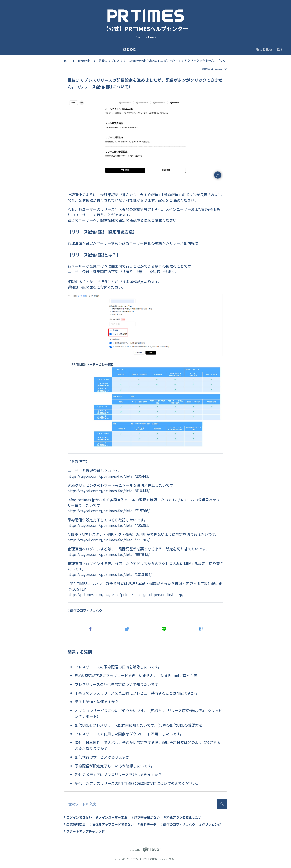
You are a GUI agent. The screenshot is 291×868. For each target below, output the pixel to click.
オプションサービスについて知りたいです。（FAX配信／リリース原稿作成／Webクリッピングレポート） (148, 713)
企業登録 (85, 49)
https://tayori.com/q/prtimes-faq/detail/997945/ (109, 554)
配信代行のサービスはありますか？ (104, 757)
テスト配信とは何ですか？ (97, 702)
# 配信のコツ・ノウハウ (85, 610)
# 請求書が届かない (145, 817)
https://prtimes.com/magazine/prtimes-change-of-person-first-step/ (125, 594)
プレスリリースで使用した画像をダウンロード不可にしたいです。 (129, 734)
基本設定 (104, 49)
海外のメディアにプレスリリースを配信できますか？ (118, 774)
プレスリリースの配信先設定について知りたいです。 (118, 684)
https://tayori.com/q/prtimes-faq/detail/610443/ (109, 491)
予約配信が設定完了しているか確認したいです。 (115, 766)
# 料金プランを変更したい (183, 817)
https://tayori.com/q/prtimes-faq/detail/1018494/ (110, 574)
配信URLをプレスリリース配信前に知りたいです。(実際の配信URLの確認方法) (139, 725)
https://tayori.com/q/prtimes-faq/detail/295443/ (109, 476)
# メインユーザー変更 (112, 817)
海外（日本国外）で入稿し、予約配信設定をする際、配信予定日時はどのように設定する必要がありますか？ (148, 745)
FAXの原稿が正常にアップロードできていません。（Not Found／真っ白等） (138, 675)
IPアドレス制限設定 (192, 49)
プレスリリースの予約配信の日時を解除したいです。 (118, 667)
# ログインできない (78, 817)
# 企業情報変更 (75, 824)
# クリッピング (210, 824)
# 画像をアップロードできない (112, 824)
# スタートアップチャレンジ (84, 831)
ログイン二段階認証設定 (153, 49)
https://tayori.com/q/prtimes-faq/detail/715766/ (109, 511)
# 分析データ (147, 824)
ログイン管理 (222, 49)
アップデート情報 (60, 49)
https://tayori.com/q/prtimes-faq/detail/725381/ (109, 525)
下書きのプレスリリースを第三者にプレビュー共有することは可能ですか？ (137, 693)
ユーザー (123, 49)
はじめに (34, 49)
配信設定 (84, 61)
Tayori (145, 859)
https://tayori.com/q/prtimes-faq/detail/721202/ (109, 540)
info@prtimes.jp (81, 500)
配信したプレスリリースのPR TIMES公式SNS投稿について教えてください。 (137, 783)
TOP (66, 61)
